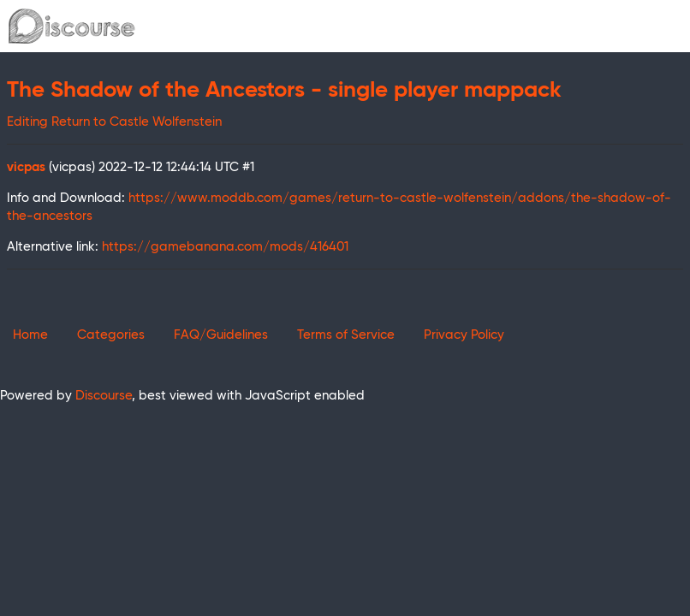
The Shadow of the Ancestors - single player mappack (284, 91)
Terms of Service (346, 335)
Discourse (104, 396)
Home (30, 335)
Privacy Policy (464, 335)
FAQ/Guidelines (221, 335)
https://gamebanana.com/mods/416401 (225, 247)
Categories (111, 335)
